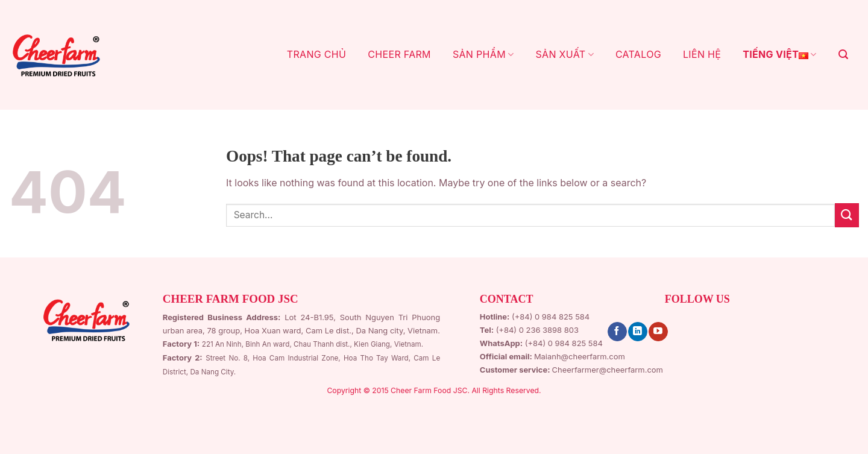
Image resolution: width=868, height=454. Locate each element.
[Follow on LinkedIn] (637, 332)
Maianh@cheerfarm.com (580, 356)
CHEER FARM (399, 54)
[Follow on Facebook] (617, 332)
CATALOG (638, 54)
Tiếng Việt (779, 55)
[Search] (843, 55)
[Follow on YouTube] (658, 332)
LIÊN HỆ (702, 54)
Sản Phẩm (483, 54)
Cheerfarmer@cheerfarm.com (608, 370)
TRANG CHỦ (317, 54)
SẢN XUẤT (564, 54)
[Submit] (847, 215)
